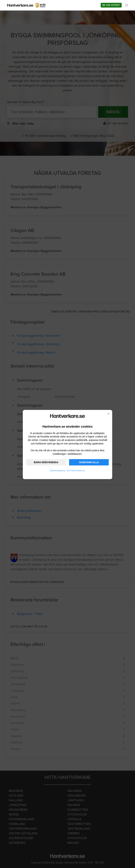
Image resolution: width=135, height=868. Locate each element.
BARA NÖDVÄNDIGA (46, 462)
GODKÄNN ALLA (89, 462)
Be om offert (111, 5)
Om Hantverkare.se (76, 471)
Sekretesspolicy (58, 471)
